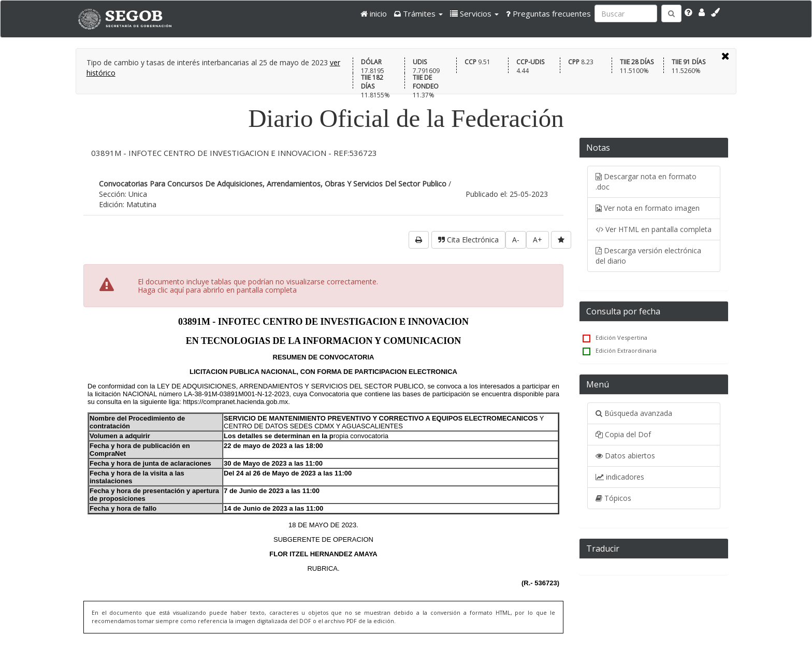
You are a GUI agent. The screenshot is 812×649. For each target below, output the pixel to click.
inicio (374, 13)
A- (516, 240)
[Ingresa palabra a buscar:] (626, 13)
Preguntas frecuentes (548, 13)
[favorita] (561, 240)
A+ (538, 240)
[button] (418, 13)
